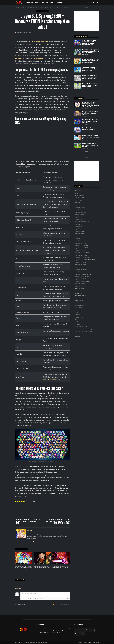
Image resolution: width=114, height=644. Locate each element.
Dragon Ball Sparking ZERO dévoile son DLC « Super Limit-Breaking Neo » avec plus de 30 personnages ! (23, 568)
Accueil (17, 7)
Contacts (39, 636)
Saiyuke (20, 32)
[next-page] (18, 573)
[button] (97, 3)
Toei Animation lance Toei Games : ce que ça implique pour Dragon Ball (90, 69)
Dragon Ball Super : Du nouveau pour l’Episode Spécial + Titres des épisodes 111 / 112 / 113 (90, 104)
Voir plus (86, 92)
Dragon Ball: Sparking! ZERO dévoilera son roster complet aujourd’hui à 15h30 (27, 521)
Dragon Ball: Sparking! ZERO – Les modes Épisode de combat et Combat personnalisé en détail (58, 521)
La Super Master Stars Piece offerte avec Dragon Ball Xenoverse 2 (90, 113)
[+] (44, 599)
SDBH (52, 2)
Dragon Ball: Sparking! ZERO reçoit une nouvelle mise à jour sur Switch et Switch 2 (61, 568)
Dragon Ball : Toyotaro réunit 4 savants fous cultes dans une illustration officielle (90, 77)
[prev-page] (16, 573)
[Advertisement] (86, 21)
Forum (59, 2)
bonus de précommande (52, 380)
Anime (38, 2)
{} (42, 599)
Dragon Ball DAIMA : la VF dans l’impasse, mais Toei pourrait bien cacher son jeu (91, 61)
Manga (45, 2)
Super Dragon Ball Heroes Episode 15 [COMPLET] (89, 128)
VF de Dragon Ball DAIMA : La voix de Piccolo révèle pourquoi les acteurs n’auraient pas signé (90, 42)
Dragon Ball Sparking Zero (32, 7)
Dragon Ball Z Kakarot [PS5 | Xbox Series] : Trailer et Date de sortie (90, 145)
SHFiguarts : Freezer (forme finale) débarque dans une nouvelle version (90, 85)
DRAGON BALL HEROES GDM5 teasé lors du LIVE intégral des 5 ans (90, 121)
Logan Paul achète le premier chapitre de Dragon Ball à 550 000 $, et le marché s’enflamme (91, 52)
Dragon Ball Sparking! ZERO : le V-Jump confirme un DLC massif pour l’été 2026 (42, 568)
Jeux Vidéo (29, 2)
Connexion (18, 588)
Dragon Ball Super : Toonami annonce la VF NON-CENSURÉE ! (91, 137)
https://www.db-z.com (32, 533)
